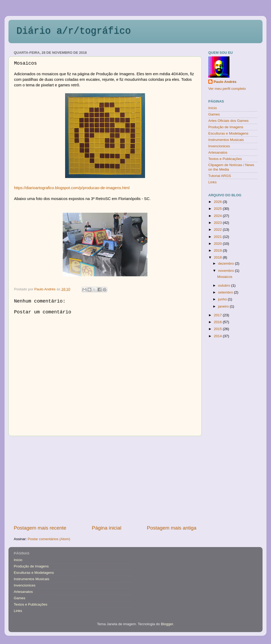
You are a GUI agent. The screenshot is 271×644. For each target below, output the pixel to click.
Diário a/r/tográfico (74, 31)
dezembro (227, 263)
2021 (218, 237)
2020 (218, 244)
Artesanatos (218, 152)
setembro (226, 292)
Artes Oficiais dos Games (228, 121)
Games (214, 114)
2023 (218, 223)
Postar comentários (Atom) (49, 539)
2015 (218, 329)
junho (223, 299)
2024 (218, 216)
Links (213, 182)
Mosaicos (225, 277)
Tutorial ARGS (220, 176)
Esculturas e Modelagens (228, 133)
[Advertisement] (105, 480)
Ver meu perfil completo (227, 89)
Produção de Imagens (226, 127)
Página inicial (107, 528)
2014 (218, 336)
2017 (218, 315)
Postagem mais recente (40, 528)
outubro (225, 285)
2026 (218, 202)
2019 (218, 250)
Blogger (167, 624)
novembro (227, 271)
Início (213, 108)
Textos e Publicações (225, 159)
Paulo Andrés (225, 82)
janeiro (224, 306)
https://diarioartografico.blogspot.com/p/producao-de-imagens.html (72, 188)
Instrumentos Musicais (226, 140)
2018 (218, 257)
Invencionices (219, 146)
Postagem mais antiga (172, 528)
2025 (218, 209)
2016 (218, 322)
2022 (218, 230)
